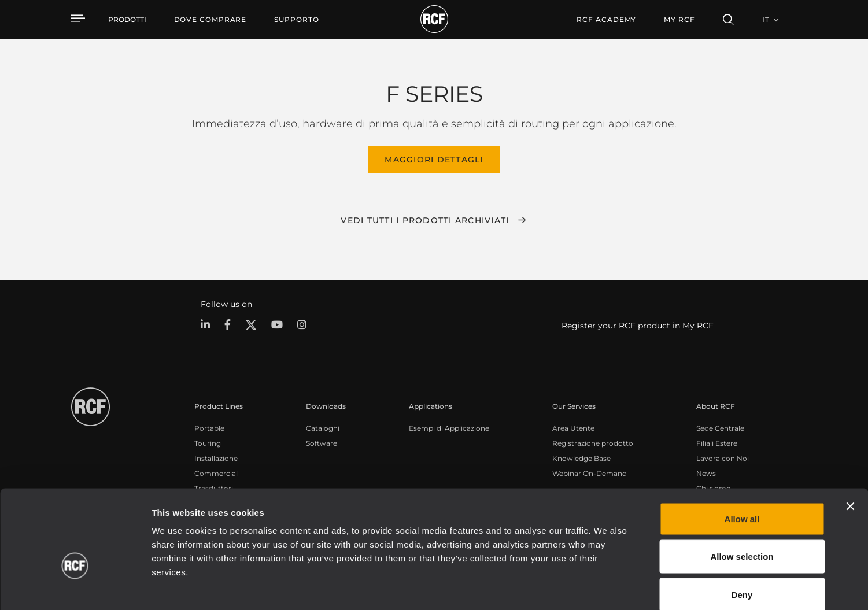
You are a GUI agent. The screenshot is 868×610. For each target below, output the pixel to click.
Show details (595, 587)
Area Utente (573, 427)
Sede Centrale (720, 427)
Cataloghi (323, 427)
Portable (209, 427)
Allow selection (742, 496)
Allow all (742, 458)
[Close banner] (850, 446)
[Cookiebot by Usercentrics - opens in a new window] (75, 587)
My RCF (679, 19)
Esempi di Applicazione (449, 427)
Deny (742, 534)
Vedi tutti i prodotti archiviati (425, 219)
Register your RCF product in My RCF (638, 324)
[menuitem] (210, 20)
